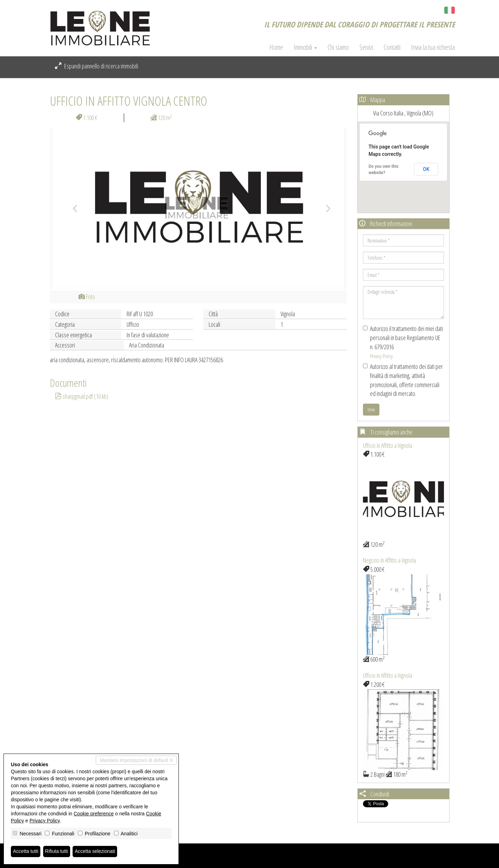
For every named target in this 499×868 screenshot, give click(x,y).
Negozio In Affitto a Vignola (389, 560)
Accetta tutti (26, 852)
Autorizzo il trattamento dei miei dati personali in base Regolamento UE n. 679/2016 (403, 342)
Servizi (366, 47)
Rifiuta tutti (57, 852)
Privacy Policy (381, 356)
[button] (72, 208)
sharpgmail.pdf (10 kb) (82, 396)
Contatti (392, 47)
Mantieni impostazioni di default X (136, 760)
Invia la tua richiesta (433, 47)
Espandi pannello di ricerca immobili (97, 66)
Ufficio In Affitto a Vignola (387, 445)
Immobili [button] (305, 47)
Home (276, 47)
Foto (87, 297)
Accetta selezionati (96, 852)
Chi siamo (338, 47)
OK (426, 169)
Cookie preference (94, 814)
